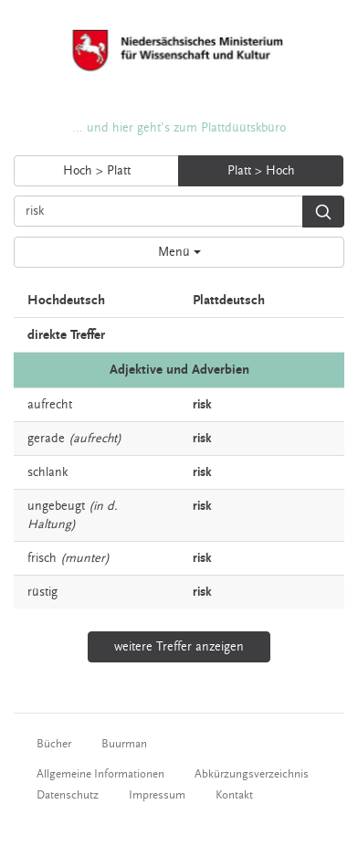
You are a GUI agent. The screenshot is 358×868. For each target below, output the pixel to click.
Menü (179, 252)
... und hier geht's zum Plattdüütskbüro (179, 128)
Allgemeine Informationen (100, 774)
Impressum (157, 795)
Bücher (54, 744)
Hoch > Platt (97, 171)
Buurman (124, 744)
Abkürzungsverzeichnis (252, 774)
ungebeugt (56, 506)
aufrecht (50, 405)
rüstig (42, 592)
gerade (46, 439)
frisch (42, 558)
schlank (47, 472)
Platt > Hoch (261, 171)
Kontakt (234, 795)
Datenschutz (68, 795)
